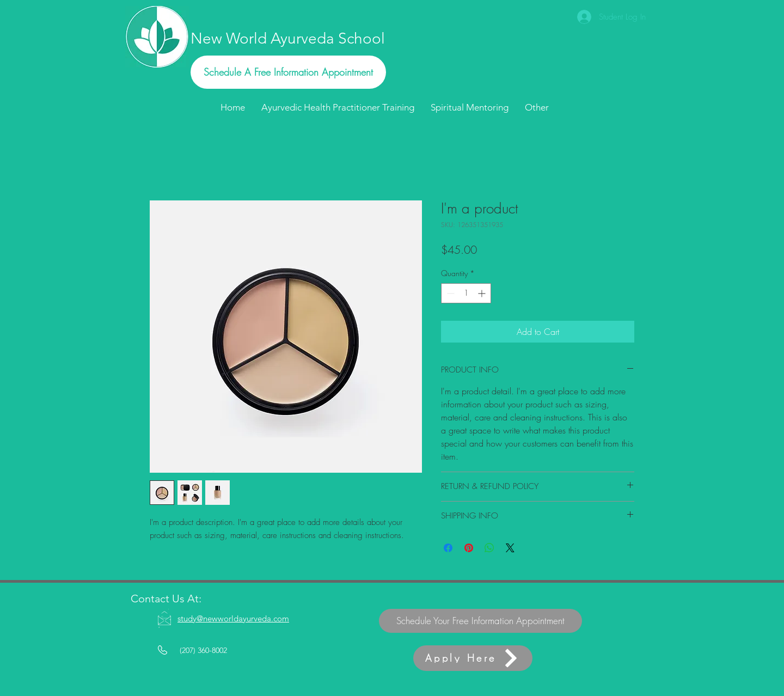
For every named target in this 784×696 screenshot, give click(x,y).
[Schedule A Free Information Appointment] (288, 72)
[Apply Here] (473, 658)
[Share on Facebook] (448, 548)
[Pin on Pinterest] (469, 548)
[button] (537, 107)
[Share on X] (510, 548)
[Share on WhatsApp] (489, 548)
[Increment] (483, 293)
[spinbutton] (466, 293)
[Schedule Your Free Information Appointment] (480, 621)
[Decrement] (449, 293)
